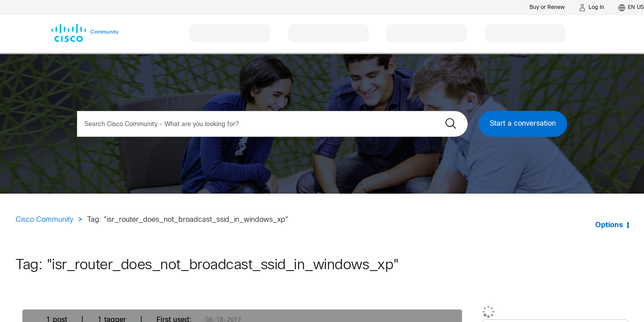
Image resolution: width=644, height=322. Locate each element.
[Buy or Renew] (547, 7)
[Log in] (592, 8)
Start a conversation (523, 124)
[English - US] (631, 8)
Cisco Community (44, 220)
